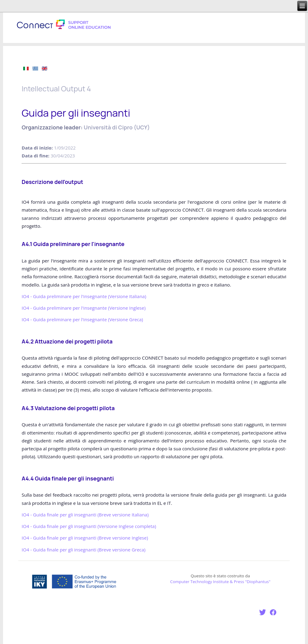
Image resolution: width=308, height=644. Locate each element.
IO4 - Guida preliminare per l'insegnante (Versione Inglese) (84, 308)
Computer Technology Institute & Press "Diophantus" (220, 582)
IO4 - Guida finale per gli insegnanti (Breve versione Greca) (84, 550)
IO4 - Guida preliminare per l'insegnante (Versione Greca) (82, 319)
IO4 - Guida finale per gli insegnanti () (85, 515)
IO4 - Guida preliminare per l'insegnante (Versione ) (84, 296)
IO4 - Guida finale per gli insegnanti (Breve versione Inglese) (85, 538)
